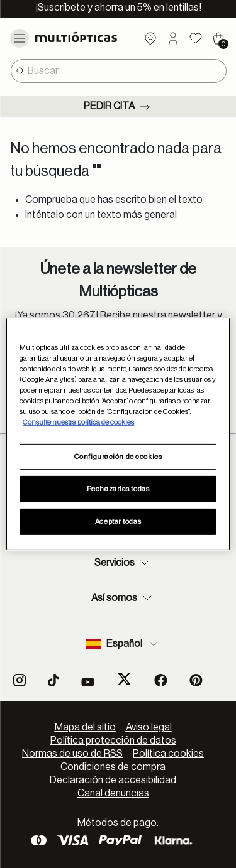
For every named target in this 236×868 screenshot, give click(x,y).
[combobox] (119, 71)
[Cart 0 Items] (218, 38)
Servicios (123, 563)
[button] (173, 38)
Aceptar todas (118, 522)
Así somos (123, 598)
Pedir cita (118, 107)
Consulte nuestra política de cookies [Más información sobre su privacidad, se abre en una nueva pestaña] (78, 422)
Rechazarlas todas (118, 489)
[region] (118, 434)
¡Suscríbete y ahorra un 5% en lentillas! (118, 8)
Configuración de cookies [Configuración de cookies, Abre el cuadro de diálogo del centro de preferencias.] (118, 456)
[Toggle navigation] (20, 38)
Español (123, 644)
